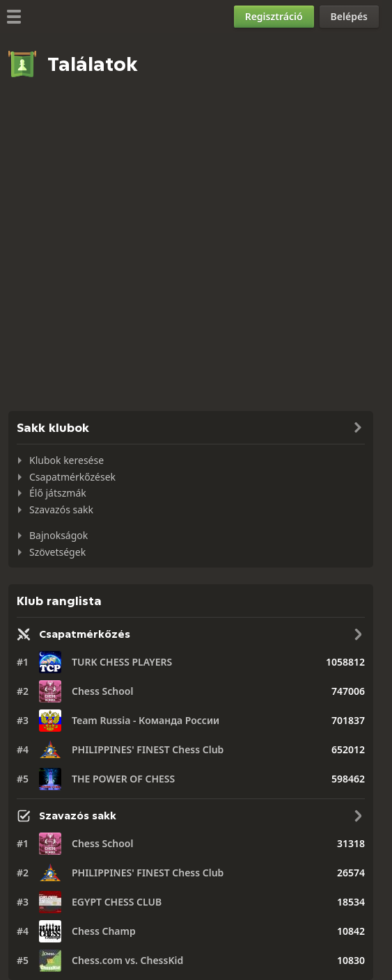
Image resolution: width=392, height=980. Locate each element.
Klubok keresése (66, 460)
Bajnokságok (58, 535)
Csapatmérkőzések (72, 477)
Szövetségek (57, 552)
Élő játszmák (58, 493)
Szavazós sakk (61, 509)
